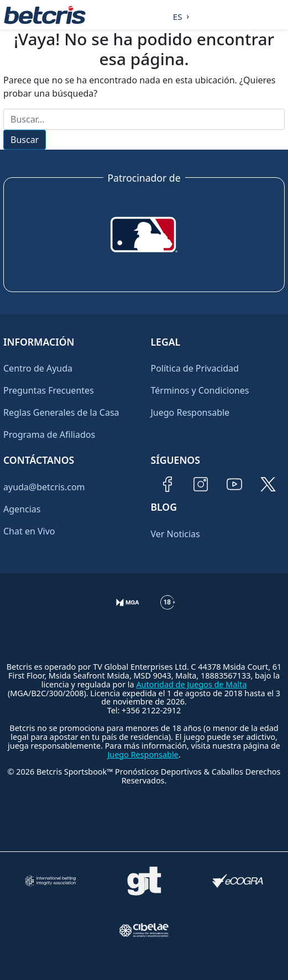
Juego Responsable (190, 412)
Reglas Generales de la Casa (61, 412)
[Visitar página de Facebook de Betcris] (167, 484)
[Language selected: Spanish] (178, 15)
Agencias (22, 509)
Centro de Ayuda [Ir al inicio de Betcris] (38, 368)
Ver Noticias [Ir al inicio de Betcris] (176, 534)
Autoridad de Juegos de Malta (191, 684)
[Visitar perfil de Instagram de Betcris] (201, 484)
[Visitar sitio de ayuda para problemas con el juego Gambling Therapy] (144, 881)
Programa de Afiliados (49, 435)
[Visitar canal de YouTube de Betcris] (234, 484)
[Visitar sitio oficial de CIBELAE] (144, 930)
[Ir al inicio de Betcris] (45, 15)
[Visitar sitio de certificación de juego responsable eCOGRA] (238, 881)
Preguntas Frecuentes (49, 390)
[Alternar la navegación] (277, 15)
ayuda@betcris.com (44, 487)
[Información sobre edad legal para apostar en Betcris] (168, 611)
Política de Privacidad (195, 368)
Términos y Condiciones (200, 390)
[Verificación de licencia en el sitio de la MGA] (128, 611)
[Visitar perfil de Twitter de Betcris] (268, 484)
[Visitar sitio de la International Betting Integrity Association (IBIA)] (50, 881)
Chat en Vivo (29, 531)
